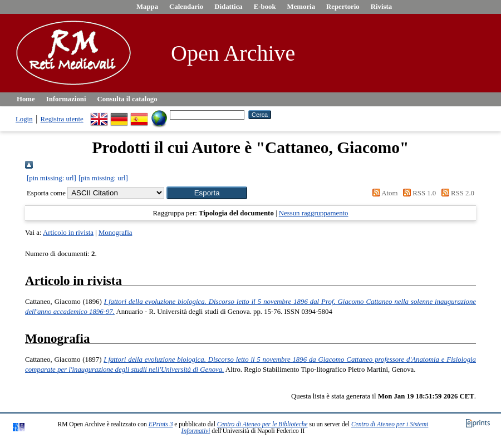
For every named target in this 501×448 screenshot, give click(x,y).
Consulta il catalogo (127, 99)
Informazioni (66, 99)
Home (26, 99)
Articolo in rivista (68, 233)
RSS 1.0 (418, 193)
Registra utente (62, 119)
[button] (207, 193)
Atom (383, 193)
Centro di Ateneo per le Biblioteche (262, 424)
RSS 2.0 (456, 193)
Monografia (115, 233)
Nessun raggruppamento (314, 213)
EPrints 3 (161, 424)
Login (24, 119)
